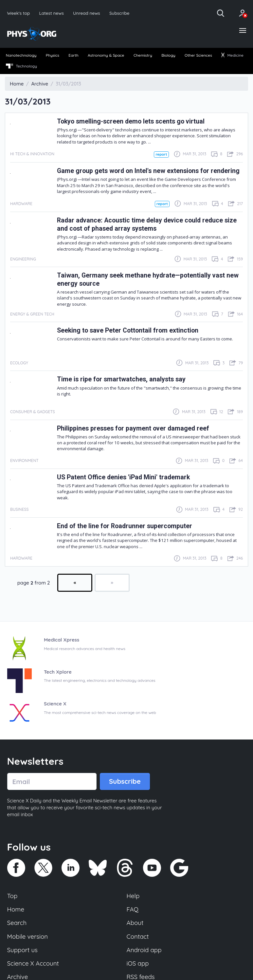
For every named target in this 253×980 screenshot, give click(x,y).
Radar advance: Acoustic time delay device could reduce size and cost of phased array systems (147, 224)
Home (16, 909)
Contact (138, 936)
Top (12, 896)
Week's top (19, 13)
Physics (53, 55)
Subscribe (119, 13)
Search (17, 923)
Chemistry (143, 55)
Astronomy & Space (106, 55)
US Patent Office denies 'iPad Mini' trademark (123, 477)
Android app (144, 950)
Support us (22, 950)
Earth (73, 55)
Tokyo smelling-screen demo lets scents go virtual (131, 121)
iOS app (138, 963)
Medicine (232, 55)
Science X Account (33, 963)
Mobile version (28, 936)
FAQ (133, 909)
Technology (21, 66)
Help (133, 896)
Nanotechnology (21, 55)
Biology (168, 55)
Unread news (87, 13)
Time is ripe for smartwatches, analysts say (121, 379)
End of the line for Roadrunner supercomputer (125, 526)
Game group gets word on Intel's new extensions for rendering (148, 171)
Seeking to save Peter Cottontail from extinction (128, 330)
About (135, 923)
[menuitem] (21, 56)
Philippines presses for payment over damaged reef (133, 428)
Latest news (51, 13)
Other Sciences (198, 55)
